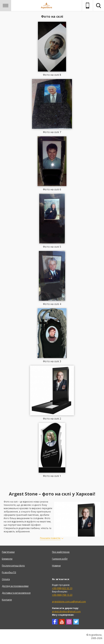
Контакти (7, 600)
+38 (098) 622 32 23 (62, 588)
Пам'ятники (8, 552)
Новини (56, 566)
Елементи (7, 559)
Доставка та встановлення (16, 593)
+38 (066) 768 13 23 (62, 595)
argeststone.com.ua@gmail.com (69, 602)
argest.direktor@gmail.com (66, 611)
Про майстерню (61, 552)
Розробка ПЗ (9, 572)
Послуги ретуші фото (13, 566)
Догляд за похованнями (15, 586)
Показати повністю (50, 538)
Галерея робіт (60, 559)
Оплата (6, 579)
